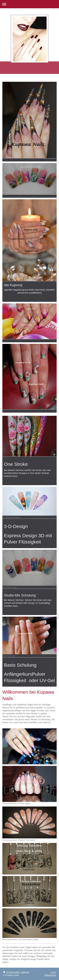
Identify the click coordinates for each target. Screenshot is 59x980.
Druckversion (12, 972)
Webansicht (50, 975)
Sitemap (25, 972)
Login (53, 972)
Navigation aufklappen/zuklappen (29, 4)
